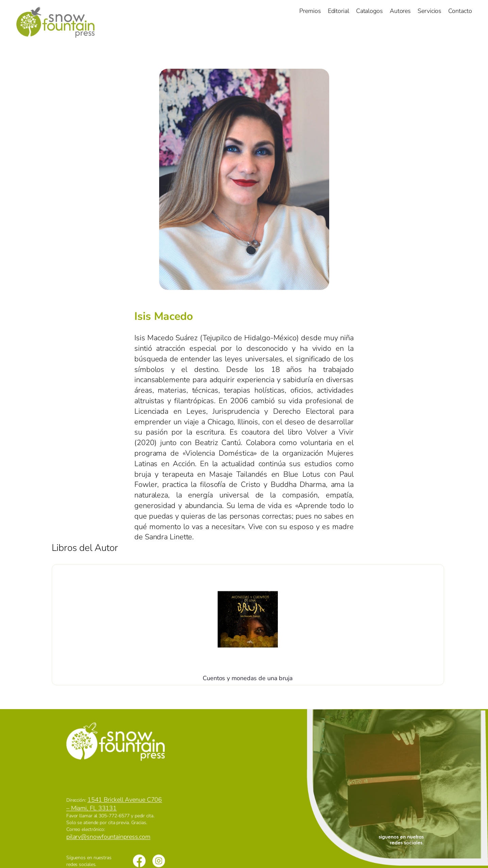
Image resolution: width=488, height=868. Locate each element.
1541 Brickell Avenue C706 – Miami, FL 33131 (114, 804)
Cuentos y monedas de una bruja (248, 678)
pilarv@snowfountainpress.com (108, 837)
